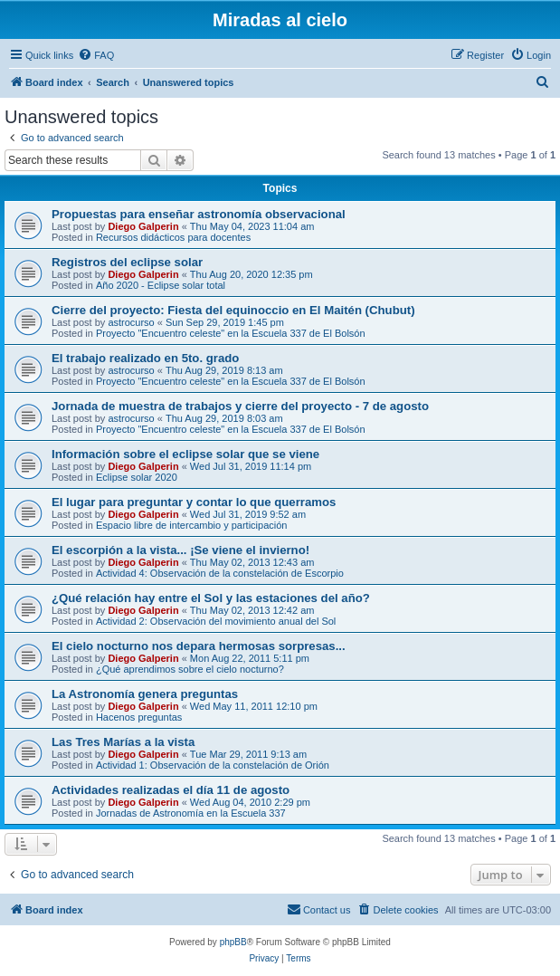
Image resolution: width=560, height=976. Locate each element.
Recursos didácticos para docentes (173, 237)
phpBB (233, 942)
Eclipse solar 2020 (137, 477)
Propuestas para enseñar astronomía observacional (199, 214)
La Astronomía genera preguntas (145, 694)
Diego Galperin (143, 226)
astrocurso (131, 322)
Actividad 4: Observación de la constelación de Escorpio (220, 573)
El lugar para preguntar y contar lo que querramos (194, 502)
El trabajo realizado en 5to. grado (145, 358)
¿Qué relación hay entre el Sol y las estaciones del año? (211, 598)
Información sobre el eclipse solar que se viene (185, 454)
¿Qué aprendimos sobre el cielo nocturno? (190, 669)
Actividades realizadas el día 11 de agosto (171, 790)
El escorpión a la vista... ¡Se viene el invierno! (180, 550)
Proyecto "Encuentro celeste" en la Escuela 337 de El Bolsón (231, 333)
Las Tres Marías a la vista (123, 742)
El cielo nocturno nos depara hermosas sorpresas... (199, 646)
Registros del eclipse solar (127, 262)
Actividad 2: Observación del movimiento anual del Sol (216, 621)
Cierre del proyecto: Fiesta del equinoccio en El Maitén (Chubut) (233, 310)
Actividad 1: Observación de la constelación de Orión (213, 765)
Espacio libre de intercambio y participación (192, 525)
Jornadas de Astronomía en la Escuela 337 (191, 813)
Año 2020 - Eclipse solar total (161, 285)
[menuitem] (96, 55)
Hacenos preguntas (139, 717)
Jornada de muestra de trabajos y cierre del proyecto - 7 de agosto (240, 406)
